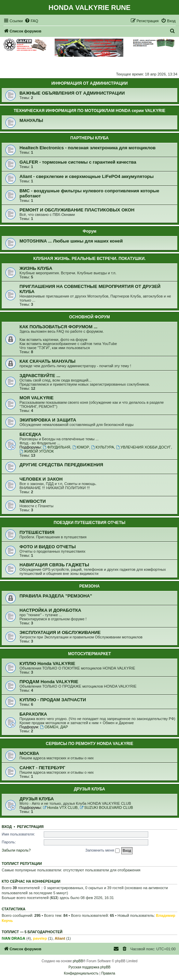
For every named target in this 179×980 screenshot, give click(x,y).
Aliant (60, 938)
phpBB (78, 961)
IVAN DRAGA (13, 938)
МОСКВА (29, 753)
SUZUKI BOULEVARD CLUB (107, 808)
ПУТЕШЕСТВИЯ (37, 532)
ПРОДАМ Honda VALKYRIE (49, 682)
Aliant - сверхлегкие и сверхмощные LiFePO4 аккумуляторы (87, 176)
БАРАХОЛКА (33, 714)
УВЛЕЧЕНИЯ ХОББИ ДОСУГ (144, 447)
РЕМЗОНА (89, 586)
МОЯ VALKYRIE (37, 398)
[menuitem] (31, 21)
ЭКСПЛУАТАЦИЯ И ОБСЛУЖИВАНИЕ (60, 632)
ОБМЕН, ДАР (54, 727)
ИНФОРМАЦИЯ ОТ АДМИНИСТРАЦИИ (89, 83)
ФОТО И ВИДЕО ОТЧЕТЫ (48, 547)
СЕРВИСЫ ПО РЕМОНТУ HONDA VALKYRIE (89, 744)
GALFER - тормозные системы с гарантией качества (78, 162)
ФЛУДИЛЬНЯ (56, 447)
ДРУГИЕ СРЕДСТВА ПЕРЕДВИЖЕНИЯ (61, 465)
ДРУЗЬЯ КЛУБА (89, 789)
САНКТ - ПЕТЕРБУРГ (42, 768)
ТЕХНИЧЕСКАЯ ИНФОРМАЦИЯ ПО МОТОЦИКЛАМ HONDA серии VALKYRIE (89, 111)
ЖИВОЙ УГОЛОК (37, 451)
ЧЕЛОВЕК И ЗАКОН (41, 479)
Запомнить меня (102, 851)
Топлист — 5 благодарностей (32, 932)
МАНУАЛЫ (31, 120)
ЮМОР (81, 447)
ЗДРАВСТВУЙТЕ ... (40, 376)
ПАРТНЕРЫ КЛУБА (89, 138)
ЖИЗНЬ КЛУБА (36, 268)
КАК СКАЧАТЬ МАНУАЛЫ (47, 361)
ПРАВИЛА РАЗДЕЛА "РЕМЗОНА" (56, 596)
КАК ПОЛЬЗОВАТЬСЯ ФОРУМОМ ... (58, 327)
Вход (7, 827)
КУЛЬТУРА (103, 447)
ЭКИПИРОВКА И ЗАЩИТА (48, 420)
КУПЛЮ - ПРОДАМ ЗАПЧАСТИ (53, 700)
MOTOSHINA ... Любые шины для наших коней (71, 241)
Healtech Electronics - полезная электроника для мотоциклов (87, 148)
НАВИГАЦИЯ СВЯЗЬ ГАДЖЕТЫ (54, 565)
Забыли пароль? (16, 850)
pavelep (40, 938)
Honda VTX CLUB (60, 808)
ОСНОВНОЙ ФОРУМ (89, 317)
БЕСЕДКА (30, 434)
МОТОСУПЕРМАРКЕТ (89, 654)
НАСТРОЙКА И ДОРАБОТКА (50, 610)
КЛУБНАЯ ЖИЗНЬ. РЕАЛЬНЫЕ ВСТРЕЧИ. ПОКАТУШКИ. (90, 259)
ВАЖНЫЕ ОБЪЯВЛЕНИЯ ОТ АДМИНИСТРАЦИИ (72, 93)
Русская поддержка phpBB (89, 967)
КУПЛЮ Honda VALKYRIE (47, 664)
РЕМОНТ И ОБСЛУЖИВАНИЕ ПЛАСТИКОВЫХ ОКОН (77, 210)
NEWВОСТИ (33, 501)
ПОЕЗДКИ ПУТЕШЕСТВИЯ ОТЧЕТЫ (89, 523)
